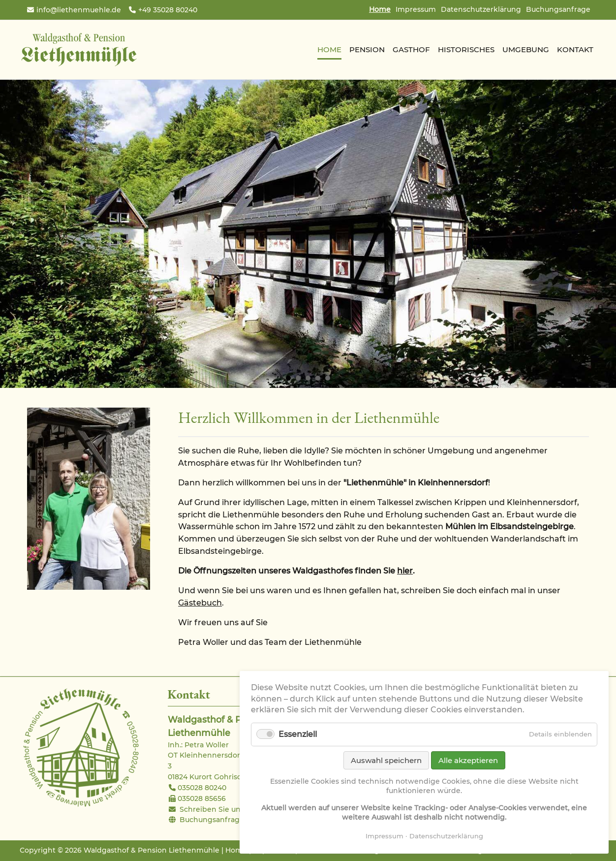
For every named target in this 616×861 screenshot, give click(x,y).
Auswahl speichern (386, 760)
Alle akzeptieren (468, 760)
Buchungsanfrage (558, 9)
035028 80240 (202, 788)
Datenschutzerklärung (481, 9)
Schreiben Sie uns (212, 809)
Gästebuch (200, 603)
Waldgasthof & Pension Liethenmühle (79, 50)
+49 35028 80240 (168, 10)
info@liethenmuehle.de (79, 10)
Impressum (416, 9)
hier (405, 571)
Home (236, 850)
